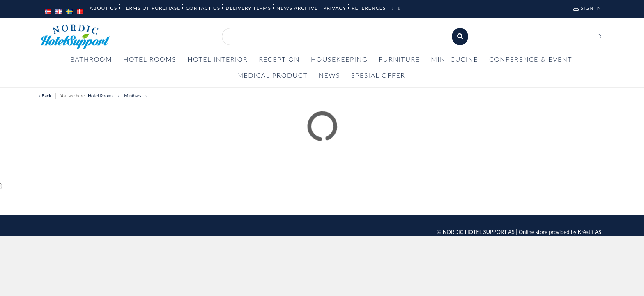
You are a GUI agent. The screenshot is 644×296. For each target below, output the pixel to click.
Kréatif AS (590, 232)
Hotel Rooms (101, 96)
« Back (45, 96)
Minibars (133, 96)
